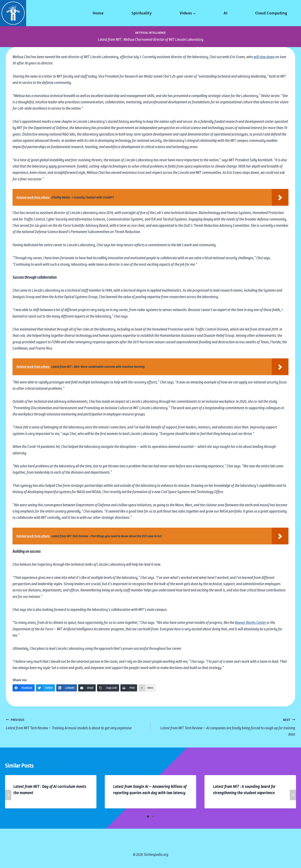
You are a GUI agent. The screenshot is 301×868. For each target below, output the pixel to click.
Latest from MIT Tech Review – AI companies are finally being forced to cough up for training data (225, 726)
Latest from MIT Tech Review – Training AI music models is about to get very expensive (76, 723)
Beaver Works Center (250, 623)
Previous (8, 795)
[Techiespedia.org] (13, 13)
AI (225, 13)
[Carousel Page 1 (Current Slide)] (148, 817)
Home (98, 13)
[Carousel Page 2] (153, 817)
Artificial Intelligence (150, 33)
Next (293, 795)
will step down (264, 57)
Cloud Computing (271, 13)
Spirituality (142, 13)
